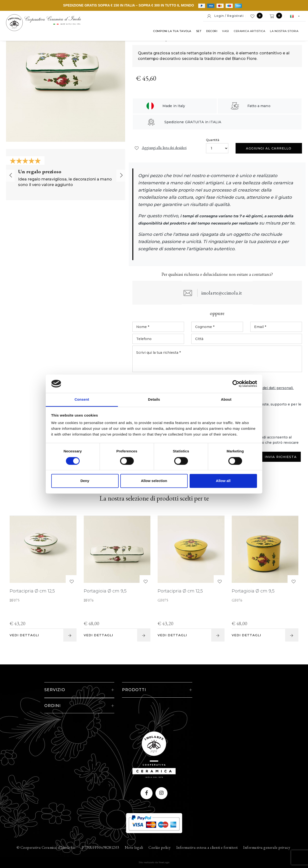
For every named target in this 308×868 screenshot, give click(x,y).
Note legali (134, 839)
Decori (212, 31)
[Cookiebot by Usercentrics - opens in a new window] (236, 384)
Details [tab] (154, 400)
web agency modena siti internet (154, 855)
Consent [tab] (82, 400)
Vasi (225, 31)
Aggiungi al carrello (269, 148)
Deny (85, 481)
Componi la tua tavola (172, 31)
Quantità (213, 140)
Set (199, 31)
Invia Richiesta (281, 465)
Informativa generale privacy (267, 839)
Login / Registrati (225, 16)
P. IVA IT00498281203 (101, 839)
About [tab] (226, 400)
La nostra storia (284, 31)
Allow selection (154, 481)
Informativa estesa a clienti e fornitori (207, 839)
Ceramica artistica (249, 31)
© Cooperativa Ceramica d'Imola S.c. (46, 839)
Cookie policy (160, 839)
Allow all (223, 481)
